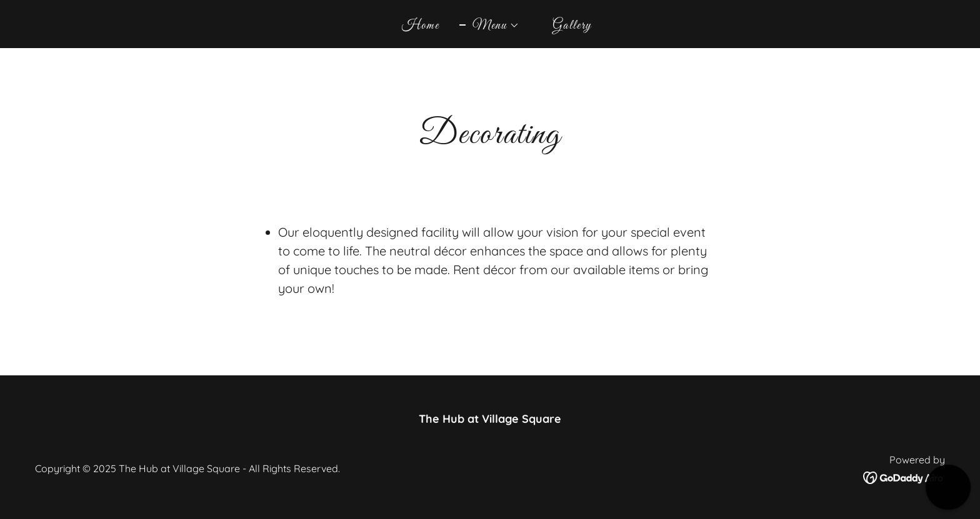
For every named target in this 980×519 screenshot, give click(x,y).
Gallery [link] (572, 26)
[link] (904, 477)
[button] (489, 26)
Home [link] (421, 26)
